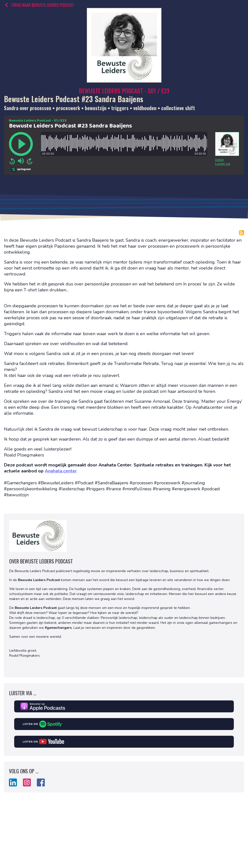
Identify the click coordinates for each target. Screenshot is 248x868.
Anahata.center (61, 471)
